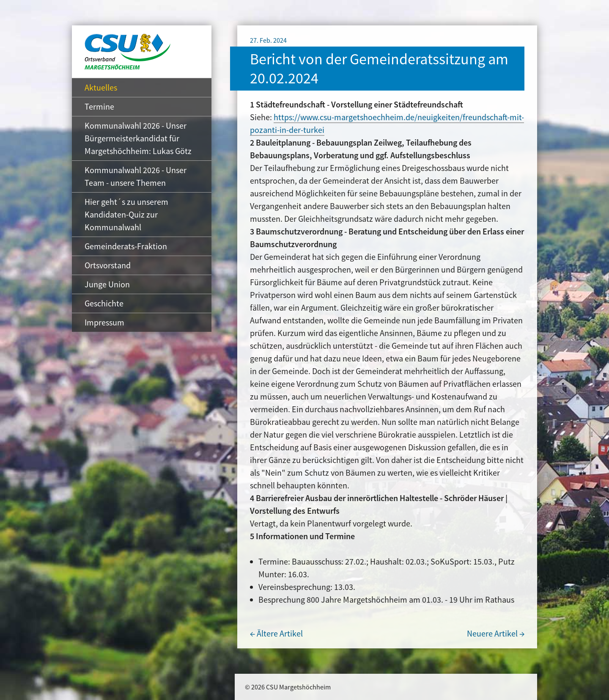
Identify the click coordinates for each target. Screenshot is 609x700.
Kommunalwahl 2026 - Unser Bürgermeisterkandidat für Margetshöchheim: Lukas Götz (138, 138)
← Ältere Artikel (276, 633)
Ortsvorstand (108, 265)
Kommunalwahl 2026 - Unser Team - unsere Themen (136, 176)
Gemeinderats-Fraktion (126, 246)
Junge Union (107, 284)
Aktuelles (101, 87)
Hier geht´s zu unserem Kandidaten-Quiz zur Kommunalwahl (126, 214)
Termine (99, 106)
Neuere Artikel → (496, 633)
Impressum (104, 322)
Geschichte (104, 303)
